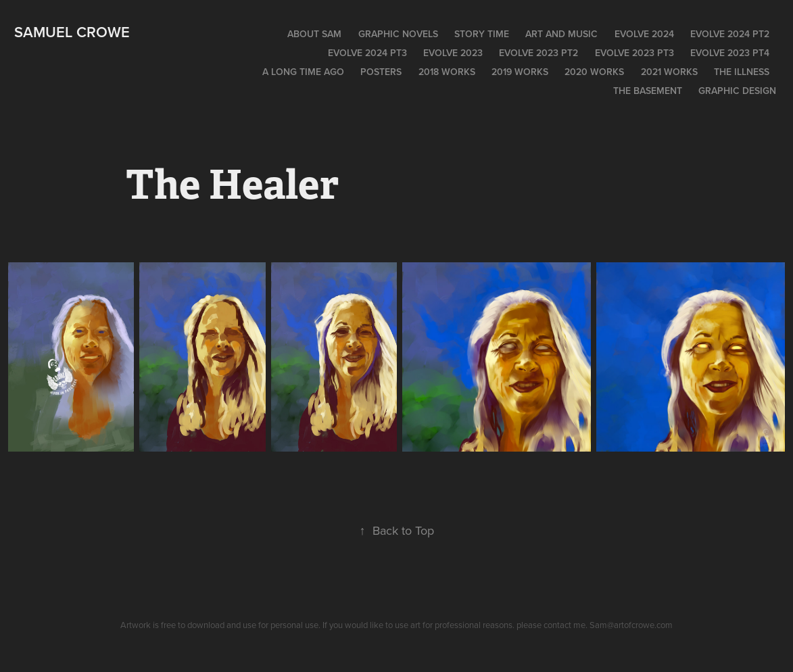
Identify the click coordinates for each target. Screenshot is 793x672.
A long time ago (303, 72)
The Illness (742, 72)
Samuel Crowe (72, 32)
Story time (482, 34)
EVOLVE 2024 (644, 34)
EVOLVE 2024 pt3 (367, 53)
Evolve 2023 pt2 (538, 53)
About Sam (314, 34)
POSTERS (381, 72)
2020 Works (594, 72)
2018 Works (447, 72)
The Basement (648, 91)
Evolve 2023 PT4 (730, 53)
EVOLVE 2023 (453, 53)
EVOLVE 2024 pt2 (730, 34)
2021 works (669, 72)
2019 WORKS (520, 72)
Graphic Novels (398, 34)
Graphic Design (737, 91)
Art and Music (561, 34)
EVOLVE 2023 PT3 (634, 53)
